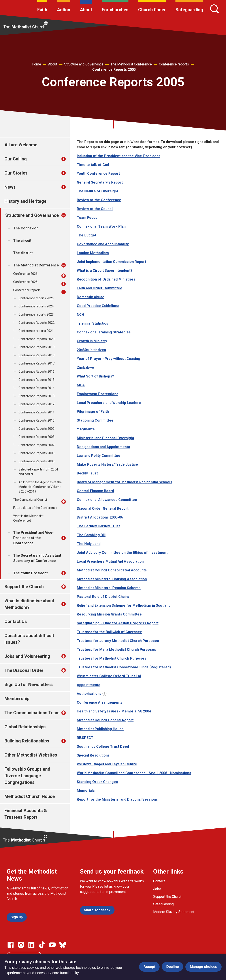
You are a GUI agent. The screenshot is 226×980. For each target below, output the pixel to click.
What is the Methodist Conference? (28, 518)
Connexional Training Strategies (104, 332)
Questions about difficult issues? (29, 639)
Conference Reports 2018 (37, 355)
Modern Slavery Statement (174, 912)
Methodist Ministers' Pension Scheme (109, 588)
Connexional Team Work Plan (101, 226)
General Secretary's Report (100, 182)
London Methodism (93, 253)
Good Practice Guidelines (98, 306)
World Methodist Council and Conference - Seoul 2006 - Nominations (134, 773)
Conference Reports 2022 (37, 323)
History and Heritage (25, 201)
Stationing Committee (95, 420)
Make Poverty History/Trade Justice (107, 464)
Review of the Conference (99, 200)
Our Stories (16, 173)
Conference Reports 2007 (37, 445)
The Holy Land (89, 544)
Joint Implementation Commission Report (111, 262)
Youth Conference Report (98, 174)
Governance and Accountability (103, 244)
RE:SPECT (85, 738)
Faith (42, 10)
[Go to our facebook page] (11, 945)
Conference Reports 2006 (37, 453)
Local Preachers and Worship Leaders (109, 403)
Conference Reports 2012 (37, 404)
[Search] (215, 9)
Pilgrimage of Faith (93, 412)
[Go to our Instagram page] (21, 945)
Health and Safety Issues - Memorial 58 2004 (114, 711)
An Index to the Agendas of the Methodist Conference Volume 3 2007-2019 (40, 487)
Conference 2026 (25, 274)
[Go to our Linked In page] (31, 945)
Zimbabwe (85, 367)
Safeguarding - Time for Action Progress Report (118, 623)
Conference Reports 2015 (37, 380)
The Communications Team (32, 713)
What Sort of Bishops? (95, 376)
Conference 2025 (25, 282)
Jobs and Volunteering (27, 656)
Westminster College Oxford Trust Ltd (109, 676)
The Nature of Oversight (97, 191)
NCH (80, 315)
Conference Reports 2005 (114, 70)
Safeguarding (189, 10)
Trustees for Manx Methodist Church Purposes (116, 650)
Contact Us (16, 621)
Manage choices (203, 967)
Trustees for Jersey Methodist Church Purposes (118, 641)
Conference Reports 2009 (37, 429)
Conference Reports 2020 (37, 339)
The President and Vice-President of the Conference (33, 538)
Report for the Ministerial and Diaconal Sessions (117, 799)
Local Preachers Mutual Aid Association (110, 561)
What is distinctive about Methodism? (29, 604)
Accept (149, 967)
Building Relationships (27, 741)
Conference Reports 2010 (37, 420)
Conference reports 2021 (36, 331)
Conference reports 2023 (36, 314)
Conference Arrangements (100, 702)
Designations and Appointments (103, 447)
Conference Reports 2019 (37, 347)
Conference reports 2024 (36, 306)
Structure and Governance (84, 64)
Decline (172, 967)
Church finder (152, 10)
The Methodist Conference (131, 64)
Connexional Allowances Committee (107, 500)
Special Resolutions (93, 755)
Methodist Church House (30, 796)
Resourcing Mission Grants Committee (109, 614)
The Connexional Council (30, 500)
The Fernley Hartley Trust (98, 526)
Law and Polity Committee (99, 456)
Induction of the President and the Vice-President (118, 156)
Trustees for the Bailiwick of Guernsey (109, 632)
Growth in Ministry (92, 341)
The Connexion (26, 228)
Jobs (157, 889)
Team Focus (87, 218)
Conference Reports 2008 (37, 437)
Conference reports (174, 64)
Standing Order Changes (97, 782)
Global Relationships (25, 727)
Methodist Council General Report (105, 720)
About (86, 10)
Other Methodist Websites (31, 755)
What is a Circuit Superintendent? (105, 271)
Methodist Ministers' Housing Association (112, 579)
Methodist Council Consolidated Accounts (112, 570)
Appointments (89, 685)
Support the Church (24, 587)
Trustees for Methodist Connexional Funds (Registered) (124, 667)
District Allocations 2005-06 (100, 517)
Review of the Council (95, 209)
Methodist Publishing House (100, 729)
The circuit (22, 241)
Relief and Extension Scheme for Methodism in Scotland (124, 605)
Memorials (86, 791)
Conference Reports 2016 (37, 372)
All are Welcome (21, 145)
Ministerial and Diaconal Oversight (105, 438)
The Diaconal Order (24, 670)
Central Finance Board (95, 491)
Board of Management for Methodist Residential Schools (124, 482)
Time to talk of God (93, 165)
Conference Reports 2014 (37, 388)
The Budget (87, 235)
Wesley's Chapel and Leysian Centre (107, 764)
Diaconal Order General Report (103, 509)
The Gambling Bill (91, 535)
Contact (159, 881)
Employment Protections (98, 394)
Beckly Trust (87, 473)
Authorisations (89, 694)
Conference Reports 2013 (37, 396)
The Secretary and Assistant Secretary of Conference (37, 558)
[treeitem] (68, 159)
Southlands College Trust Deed (103, 747)
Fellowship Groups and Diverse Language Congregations (27, 776)
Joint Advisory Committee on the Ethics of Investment (122, 553)
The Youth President (30, 573)
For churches (115, 10)
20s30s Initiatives (91, 350)
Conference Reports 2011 (37, 412)
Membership (17, 699)
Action (64, 10)
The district (23, 253)
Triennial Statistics (92, 323)
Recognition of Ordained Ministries (106, 279)
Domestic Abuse (91, 297)
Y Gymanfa (86, 429)
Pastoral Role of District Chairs (103, 597)
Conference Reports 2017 (37, 363)
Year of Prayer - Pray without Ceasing (108, 359)
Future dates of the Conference (35, 508)
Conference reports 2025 (36, 298)
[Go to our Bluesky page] (63, 945)
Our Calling (16, 159)
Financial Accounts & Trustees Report (26, 814)
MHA (81, 385)
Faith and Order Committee (100, 288)
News (10, 187)
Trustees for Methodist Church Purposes (112, 658)
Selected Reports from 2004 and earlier (38, 472)
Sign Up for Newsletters (29, 684)
